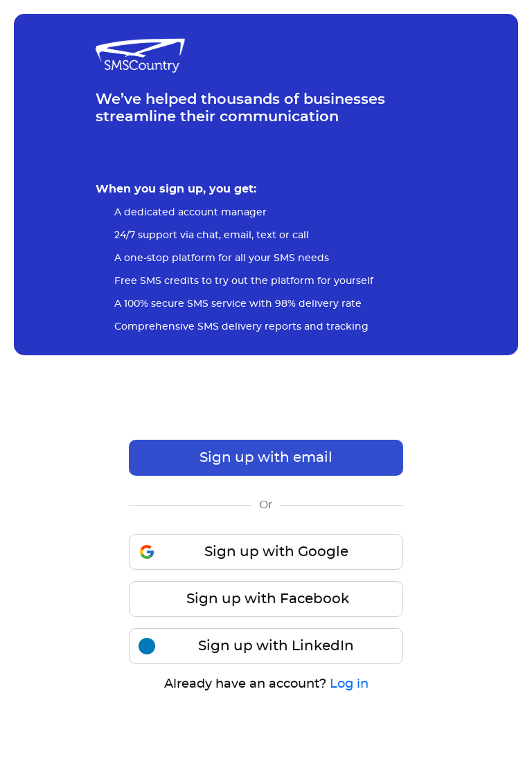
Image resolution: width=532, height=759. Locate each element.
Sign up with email (266, 458)
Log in (349, 684)
